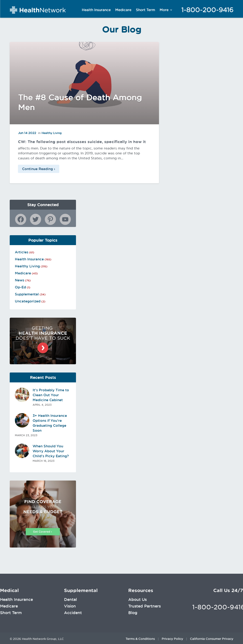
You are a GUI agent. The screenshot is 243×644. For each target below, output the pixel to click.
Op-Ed (20, 287)
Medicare (123, 10)
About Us (137, 599)
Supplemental (27, 294)
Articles (22, 252)
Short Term (145, 10)
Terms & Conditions (140, 639)
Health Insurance (96, 10)
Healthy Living (52, 133)
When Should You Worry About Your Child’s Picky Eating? (51, 451)
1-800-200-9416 (207, 10)
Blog (133, 613)
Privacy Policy (172, 639)
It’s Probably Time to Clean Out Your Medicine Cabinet (51, 395)
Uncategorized (28, 301)
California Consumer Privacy (212, 639)
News (20, 280)
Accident (73, 613)
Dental (70, 599)
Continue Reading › (39, 169)
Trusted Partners (144, 606)
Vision (70, 606)
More (164, 10)
